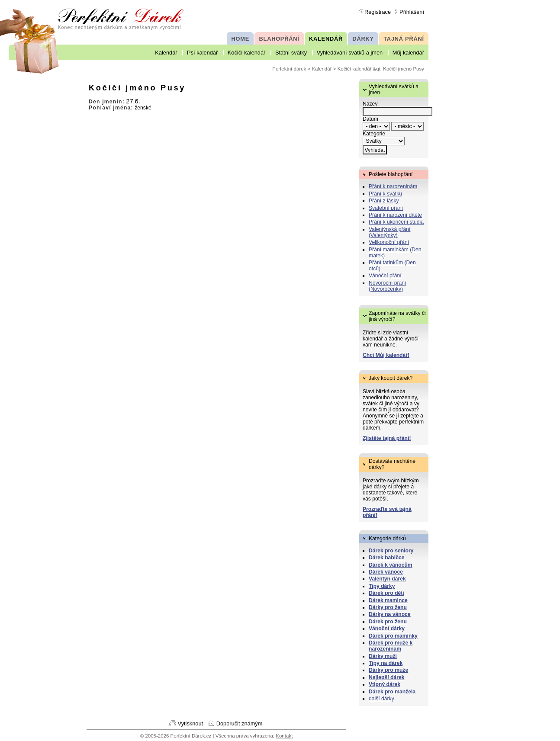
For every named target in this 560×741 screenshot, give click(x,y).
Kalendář (166, 53)
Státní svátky (291, 53)
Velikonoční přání (389, 242)
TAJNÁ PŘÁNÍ (404, 39)
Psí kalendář (202, 53)
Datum (370, 119)
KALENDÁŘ (326, 39)
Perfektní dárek (289, 69)
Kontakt (284, 736)
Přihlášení (412, 12)
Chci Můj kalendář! (386, 355)
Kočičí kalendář (247, 53)
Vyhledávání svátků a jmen (350, 53)
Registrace (378, 12)
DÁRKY (363, 39)
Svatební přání (386, 208)
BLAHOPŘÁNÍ (279, 39)
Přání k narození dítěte (395, 215)
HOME (240, 39)
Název (370, 104)
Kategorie (374, 134)
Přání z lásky (384, 201)
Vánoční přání (385, 276)
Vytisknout (191, 723)
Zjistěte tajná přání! (387, 438)
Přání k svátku (385, 194)
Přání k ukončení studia (396, 222)
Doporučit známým (240, 723)
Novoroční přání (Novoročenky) (388, 286)
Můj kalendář (408, 53)
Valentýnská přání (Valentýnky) (389, 232)
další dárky (381, 699)
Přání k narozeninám (393, 186)
